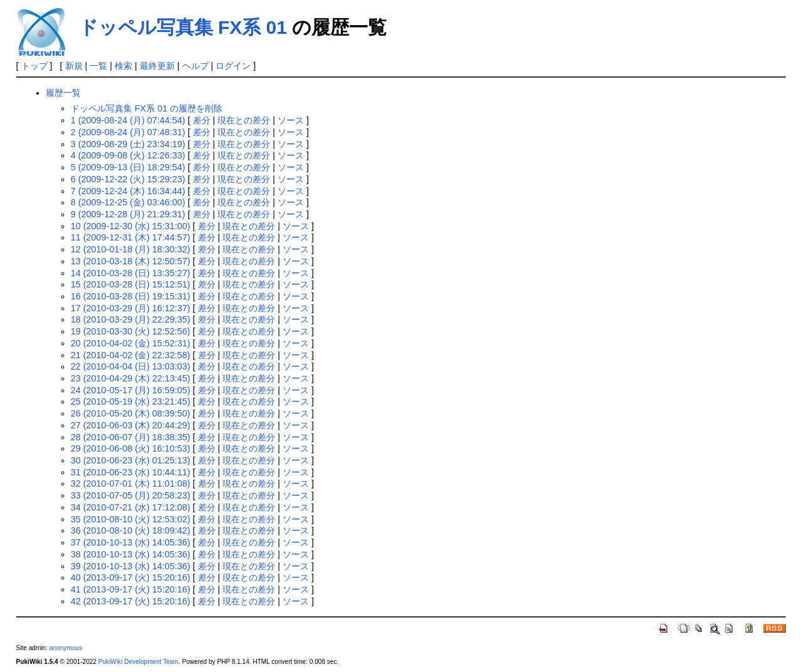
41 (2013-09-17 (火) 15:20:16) (131, 589)
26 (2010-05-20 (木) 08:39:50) (131, 413)
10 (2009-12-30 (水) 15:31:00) (131, 226)
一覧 (98, 66)
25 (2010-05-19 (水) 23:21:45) (131, 401)
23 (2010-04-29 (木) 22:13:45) (131, 378)
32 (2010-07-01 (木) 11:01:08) (131, 483)
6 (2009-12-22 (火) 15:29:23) (128, 179)
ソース (291, 120)
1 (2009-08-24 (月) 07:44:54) (128, 120)
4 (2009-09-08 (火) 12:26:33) (128, 155)
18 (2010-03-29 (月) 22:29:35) (131, 319)
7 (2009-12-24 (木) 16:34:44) (128, 191)
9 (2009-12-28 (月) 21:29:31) (128, 214)
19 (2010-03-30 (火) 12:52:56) (131, 331)
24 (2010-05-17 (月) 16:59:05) (131, 390)
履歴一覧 (63, 93)
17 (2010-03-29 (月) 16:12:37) (131, 308)
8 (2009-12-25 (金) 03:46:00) (128, 202)
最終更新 (157, 66)
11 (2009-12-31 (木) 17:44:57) (131, 237)
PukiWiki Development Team (138, 662)
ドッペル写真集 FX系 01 (183, 27)
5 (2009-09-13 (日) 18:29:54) (128, 167)
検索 (123, 66)
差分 (202, 120)
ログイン (233, 66)
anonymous (66, 648)
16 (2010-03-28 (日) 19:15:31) (131, 296)
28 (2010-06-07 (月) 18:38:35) (131, 437)
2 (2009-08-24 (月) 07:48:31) (128, 132)
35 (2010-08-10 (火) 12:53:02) (131, 519)
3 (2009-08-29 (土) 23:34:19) (128, 144)
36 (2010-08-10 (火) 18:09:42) (131, 530)
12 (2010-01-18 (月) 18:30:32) (131, 249)
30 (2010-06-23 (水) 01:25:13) (131, 460)
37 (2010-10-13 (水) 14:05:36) (131, 542)
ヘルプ (195, 66)
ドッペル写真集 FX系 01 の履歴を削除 (147, 108)
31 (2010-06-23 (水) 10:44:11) (131, 472)
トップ (34, 66)
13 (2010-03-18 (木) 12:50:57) (131, 261)
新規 (74, 66)
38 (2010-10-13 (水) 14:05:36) (131, 554)
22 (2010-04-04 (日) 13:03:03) (131, 366)
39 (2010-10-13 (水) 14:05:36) (131, 566)
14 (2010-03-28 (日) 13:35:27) (131, 273)
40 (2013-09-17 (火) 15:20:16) (131, 577)
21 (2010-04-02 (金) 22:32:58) (131, 355)
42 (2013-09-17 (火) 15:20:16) (131, 601)
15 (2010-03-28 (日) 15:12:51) (131, 284)
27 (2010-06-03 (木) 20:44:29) (131, 425)
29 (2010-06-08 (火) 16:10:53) (131, 448)
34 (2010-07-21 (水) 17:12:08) (131, 507)
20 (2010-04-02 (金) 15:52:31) (131, 343)
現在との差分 (244, 120)
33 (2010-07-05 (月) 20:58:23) (131, 495)
